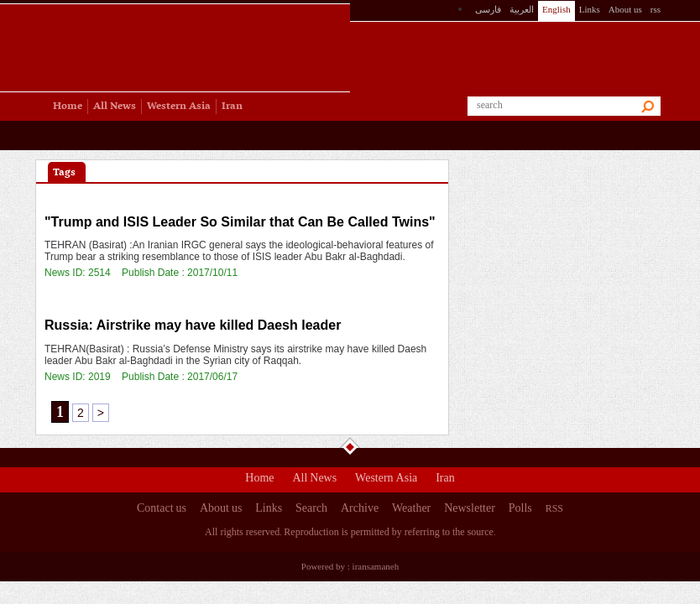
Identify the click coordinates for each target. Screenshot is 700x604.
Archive (360, 510)
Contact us (162, 510)
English (556, 9)
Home (259, 480)
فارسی (488, 9)
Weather (411, 510)
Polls (520, 510)
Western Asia (386, 480)
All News (314, 480)
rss (656, 9)
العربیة (522, 9)
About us (625, 9)
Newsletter (470, 510)
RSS (554, 508)
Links (590, 9)
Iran (445, 480)
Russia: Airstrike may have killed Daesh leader (193, 325)
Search (311, 510)
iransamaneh (376, 566)
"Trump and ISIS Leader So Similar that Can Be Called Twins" (240, 222)
